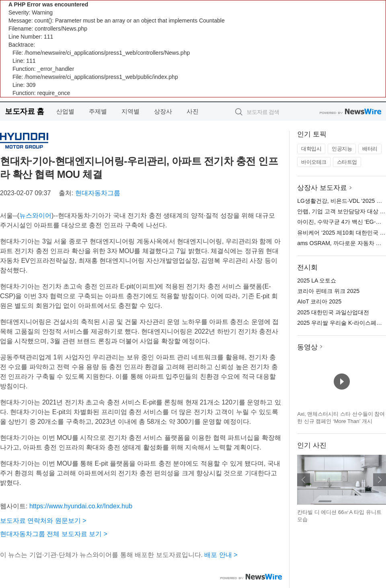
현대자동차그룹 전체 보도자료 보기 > (54, 534)
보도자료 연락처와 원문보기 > (43, 521)
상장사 (163, 111)
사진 (193, 111)
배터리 (370, 149)
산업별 (65, 111)
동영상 (307, 347)
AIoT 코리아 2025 (319, 301)
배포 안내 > (221, 555)
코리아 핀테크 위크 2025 (328, 291)
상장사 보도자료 (322, 188)
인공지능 (342, 149)
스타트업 (347, 162)
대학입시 (311, 149)
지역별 (130, 111)
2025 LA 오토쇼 (317, 281)
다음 (380, 480)
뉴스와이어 (35, 216)
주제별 (98, 111)
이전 (304, 480)
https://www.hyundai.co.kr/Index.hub (81, 506)
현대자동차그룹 (98, 193)
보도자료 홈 (24, 111)
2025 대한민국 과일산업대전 (333, 312)
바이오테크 (314, 162)
